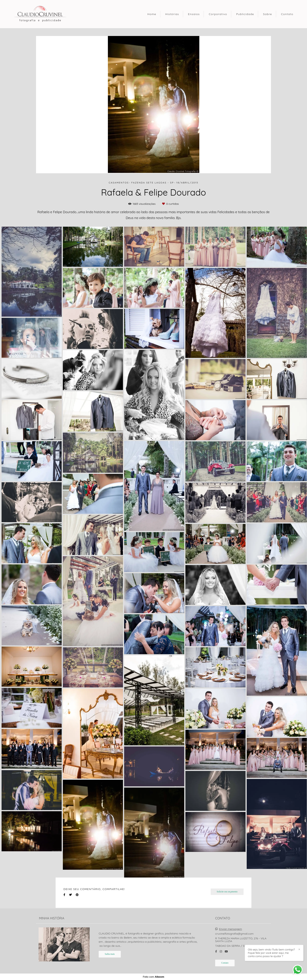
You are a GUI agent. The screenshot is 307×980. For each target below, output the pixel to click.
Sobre (268, 14)
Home (152, 14)
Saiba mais (110, 954)
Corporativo (218, 14)
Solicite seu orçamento (227, 892)
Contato (287, 14)
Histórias (172, 14)
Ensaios (194, 14)
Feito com (153, 977)
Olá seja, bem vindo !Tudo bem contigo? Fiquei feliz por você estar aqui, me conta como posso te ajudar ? (271, 953)
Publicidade (245, 14)
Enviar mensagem (231, 929)
